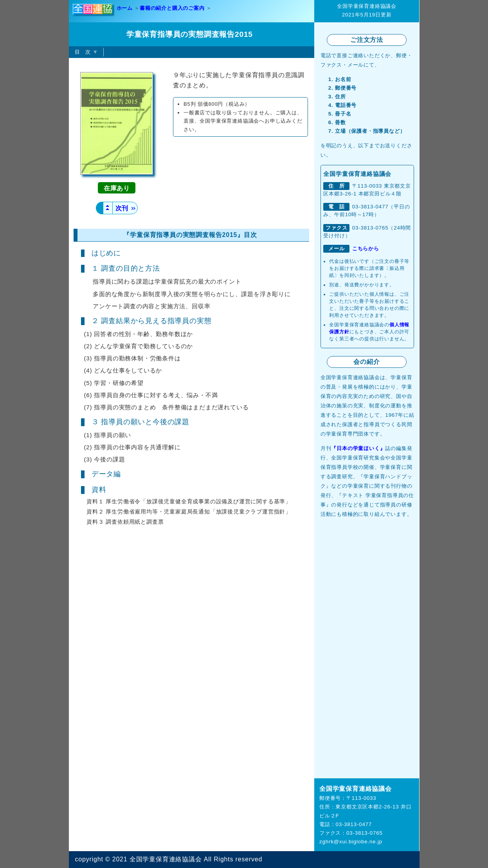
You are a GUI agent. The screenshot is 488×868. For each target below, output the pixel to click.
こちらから (366, 249)
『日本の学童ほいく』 (358, 448)
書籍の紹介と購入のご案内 (172, 8)
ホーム (125, 8)
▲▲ (108, 207)
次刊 (125, 208)
